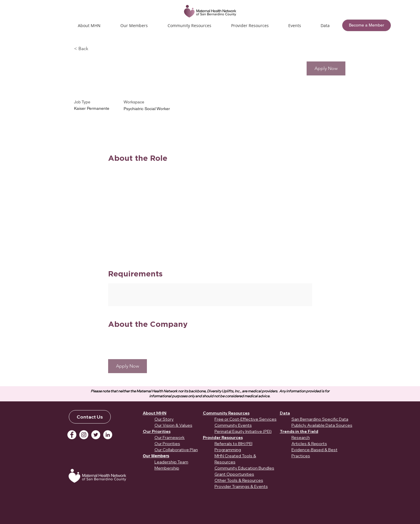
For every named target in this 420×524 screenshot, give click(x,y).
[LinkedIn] (108, 435)
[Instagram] (84, 435)
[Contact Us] (90, 417)
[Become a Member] (367, 25)
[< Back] (95, 49)
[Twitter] (96, 435)
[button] (295, 25)
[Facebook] (72, 435)
